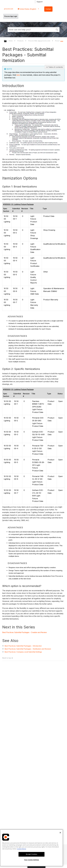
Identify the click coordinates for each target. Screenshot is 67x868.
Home (11, 41)
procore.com (9, 9)
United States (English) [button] (28, 9)
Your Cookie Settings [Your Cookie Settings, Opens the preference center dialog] (31, 860)
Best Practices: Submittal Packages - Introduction (23, 646)
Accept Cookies (31, 854)
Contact (48, 9)
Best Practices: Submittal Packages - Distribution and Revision (28, 649)
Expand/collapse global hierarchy (7, 41)
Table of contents (56, 67)
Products (21, 41)
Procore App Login (11, 16)
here (18, 75)
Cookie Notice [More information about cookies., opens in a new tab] (21, 849)
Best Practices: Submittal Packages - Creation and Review (25, 632)
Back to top (7, 658)
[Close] (60, 833)
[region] (31, 848)
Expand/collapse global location (62, 40)
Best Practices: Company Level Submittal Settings (23, 652)
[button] (57, 29)
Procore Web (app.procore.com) (40, 41)
